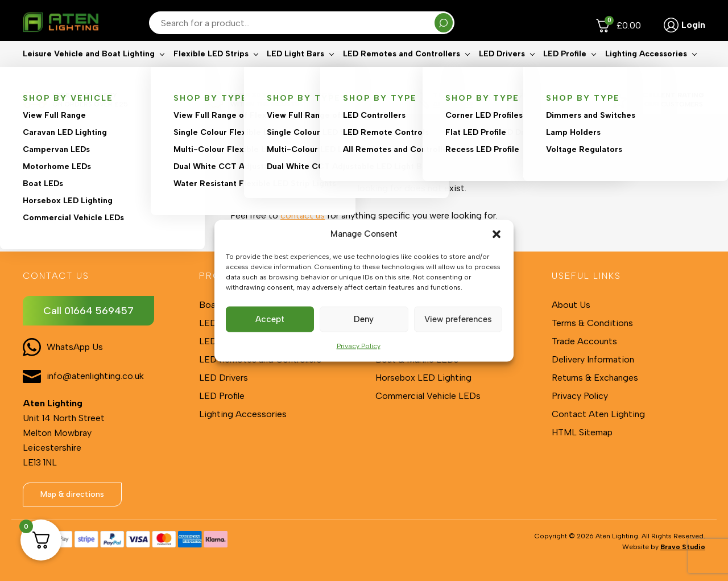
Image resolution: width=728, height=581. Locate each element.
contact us (303, 215)
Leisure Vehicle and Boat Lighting (89, 71)
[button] (497, 234)
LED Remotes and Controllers (402, 71)
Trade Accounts (584, 341)
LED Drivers (502, 71)
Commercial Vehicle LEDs (428, 396)
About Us (571, 305)
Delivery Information (593, 359)
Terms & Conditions (592, 323)
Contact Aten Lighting (598, 414)
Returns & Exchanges (595, 378)
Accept (270, 319)
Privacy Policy (359, 345)
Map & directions (72, 494)
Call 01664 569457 (88, 311)
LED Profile (565, 71)
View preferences (458, 319)
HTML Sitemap (582, 432)
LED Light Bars (295, 71)
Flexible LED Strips (211, 71)
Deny (364, 319)
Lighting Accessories (646, 71)
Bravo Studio (683, 547)
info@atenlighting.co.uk (95, 376)
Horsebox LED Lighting (423, 378)
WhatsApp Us (75, 347)
